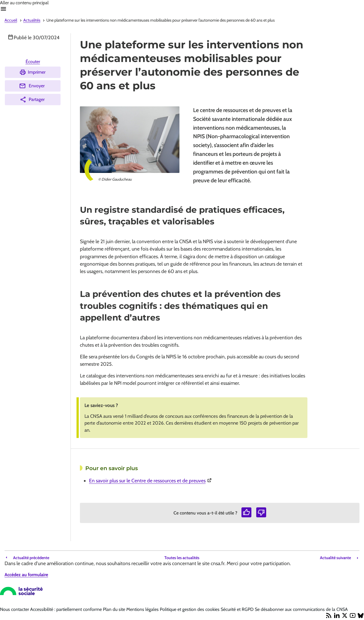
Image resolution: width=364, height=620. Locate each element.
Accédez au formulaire (26, 575)
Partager (32, 100)
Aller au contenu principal (24, 3)
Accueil (11, 20)
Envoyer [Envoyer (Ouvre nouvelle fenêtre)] (32, 86)
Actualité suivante (335, 558)
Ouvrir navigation (3, 9)
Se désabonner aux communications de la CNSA (301, 609)
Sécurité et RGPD (238, 609)
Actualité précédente (31, 558)
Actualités (32, 20)
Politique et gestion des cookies (190, 609)
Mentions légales (143, 609)
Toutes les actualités (182, 558)
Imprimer (32, 72)
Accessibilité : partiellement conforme (67, 609)
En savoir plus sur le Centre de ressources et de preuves (188, 480)
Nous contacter (15, 609)
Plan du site (115, 609)
